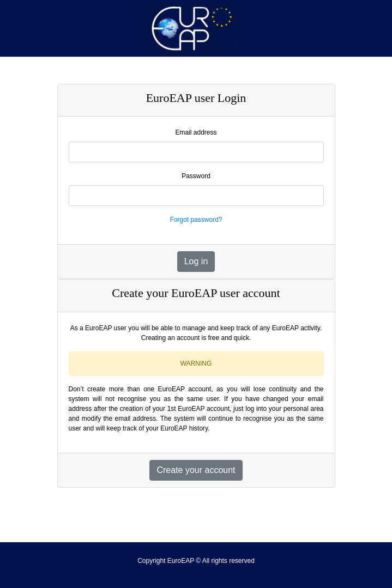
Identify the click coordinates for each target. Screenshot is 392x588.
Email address (196, 132)
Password (196, 176)
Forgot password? (196, 220)
